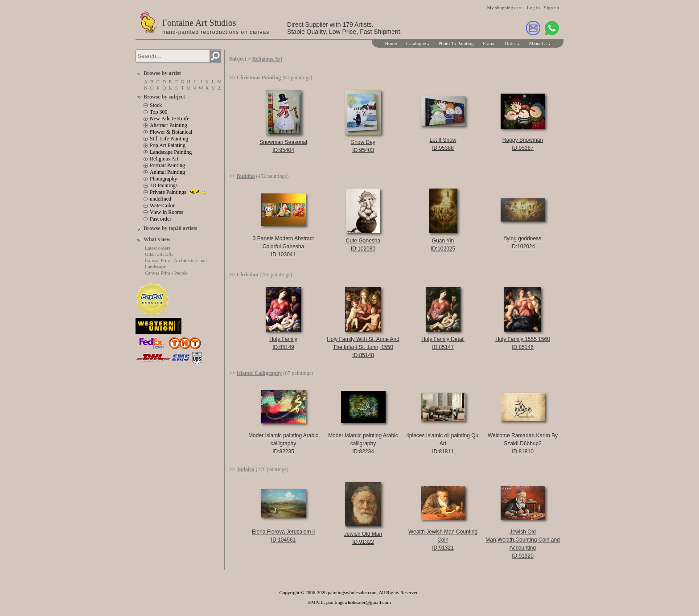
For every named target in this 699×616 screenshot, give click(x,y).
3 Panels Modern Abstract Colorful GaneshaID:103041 (283, 246)
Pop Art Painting (168, 145)
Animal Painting (167, 172)
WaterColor (162, 205)
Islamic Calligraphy (259, 373)
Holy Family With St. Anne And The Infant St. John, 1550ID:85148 (363, 347)
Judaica (246, 469)
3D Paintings (164, 185)
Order (510, 43)
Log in (533, 8)
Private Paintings (168, 192)
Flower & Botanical (171, 132)
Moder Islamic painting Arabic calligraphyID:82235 (283, 444)
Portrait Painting (167, 165)
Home (391, 43)
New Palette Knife (170, 119)
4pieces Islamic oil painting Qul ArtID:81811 (443, 444)
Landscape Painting (171, 152)
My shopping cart (504, 8)
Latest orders (158, 248)
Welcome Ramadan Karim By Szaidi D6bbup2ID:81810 (523, 444)
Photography (163, 179)
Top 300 (159, 112)
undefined (160, 199)
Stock (156, 105)
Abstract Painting (169, 125)
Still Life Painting (169, 139)
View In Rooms (167, 212)
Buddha (246, 176)
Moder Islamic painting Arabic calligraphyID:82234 (363, 444)
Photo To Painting (456, 43)
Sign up (551, 8)
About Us (538, 43)
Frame (489, 43)
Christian (248, 275)
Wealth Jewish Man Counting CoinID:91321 (443, 540)
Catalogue (416, 43)
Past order (160, 219)
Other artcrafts (159, 254)
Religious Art (164, 159)
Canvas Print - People (166, 273)
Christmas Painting (259, 78)
